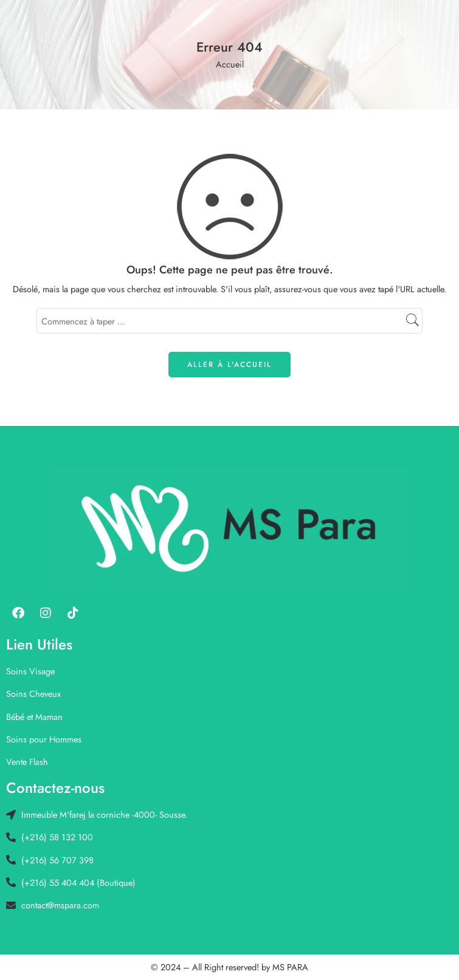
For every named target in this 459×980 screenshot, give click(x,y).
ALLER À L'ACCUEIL (229, 365)
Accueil (230, 64)
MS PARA (290, 967)
